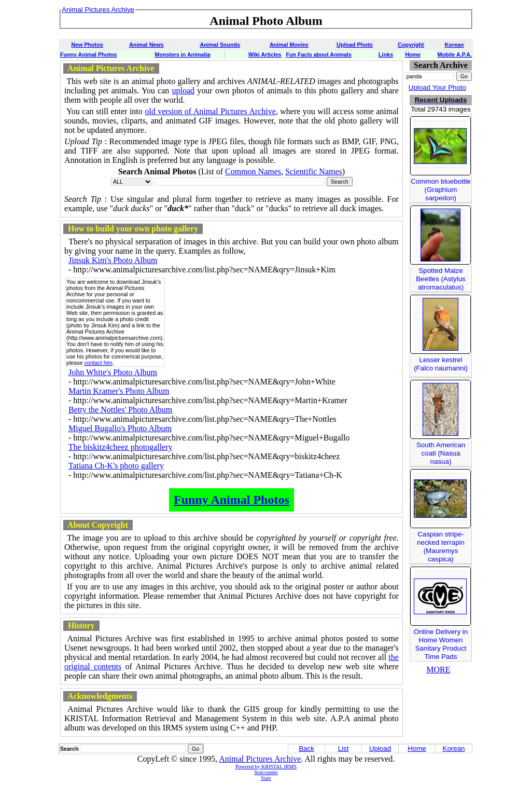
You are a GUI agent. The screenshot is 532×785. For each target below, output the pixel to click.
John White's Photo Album (113, 372)
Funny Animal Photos (88, 54)
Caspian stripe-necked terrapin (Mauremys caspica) (441, 547)
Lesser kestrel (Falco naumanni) (441, 364)
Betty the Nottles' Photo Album (120, 410)
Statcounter (266, 772)
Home (413, 54)
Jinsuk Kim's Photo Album (113, 260)
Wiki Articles (265, 54)
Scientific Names (314, 171)
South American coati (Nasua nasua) (441, 453)
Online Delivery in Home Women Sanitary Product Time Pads (441, 644)
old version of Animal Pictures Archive (210, 111)
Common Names (253, 171)
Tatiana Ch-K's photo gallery (116, 466)
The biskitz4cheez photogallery (121, 447)
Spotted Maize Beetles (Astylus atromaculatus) (441, 279)
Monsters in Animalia (183, 54)
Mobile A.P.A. (455, 54)
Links (386, 54)
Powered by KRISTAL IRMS (266, 767)
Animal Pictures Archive (260, 759)
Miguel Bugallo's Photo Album (120, 428)
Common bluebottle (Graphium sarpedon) (441, 190)
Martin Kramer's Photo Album (119, 391)
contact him (98, 363)
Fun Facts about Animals (318, 54)
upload (184, 91)
